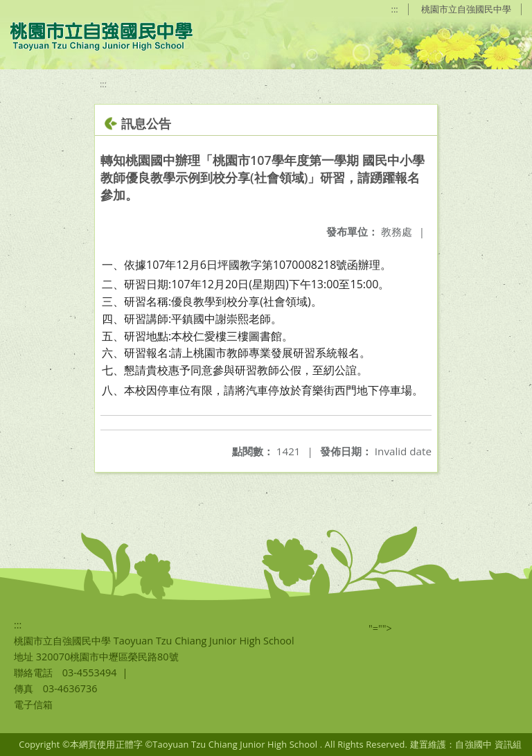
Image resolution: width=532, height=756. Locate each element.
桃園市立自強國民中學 (466, 9)
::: (395, 9)
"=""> (380, 628)
